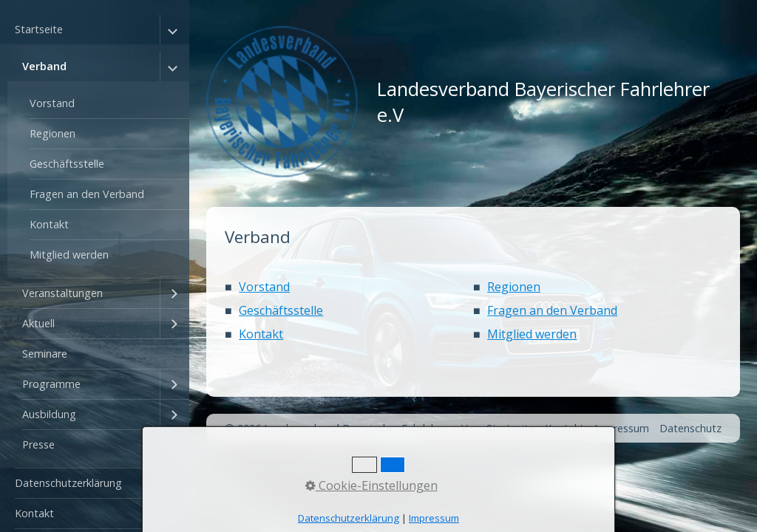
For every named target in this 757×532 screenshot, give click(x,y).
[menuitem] (95, 242)
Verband (44, 66)
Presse (38, 444)
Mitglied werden (69, 255)
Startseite (39, 29)
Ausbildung (49, 414)
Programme (51, 384)
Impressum (622, 428)
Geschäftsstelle (67, 164)
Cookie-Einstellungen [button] (371, 485)
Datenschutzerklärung (68, 483)
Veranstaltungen (62, 293)
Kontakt (49, 224)
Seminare (45, 354)
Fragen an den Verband (87, 194)
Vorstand (52, 103)
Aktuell (38, 323)
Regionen (52, 133)
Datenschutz (690, 428)
